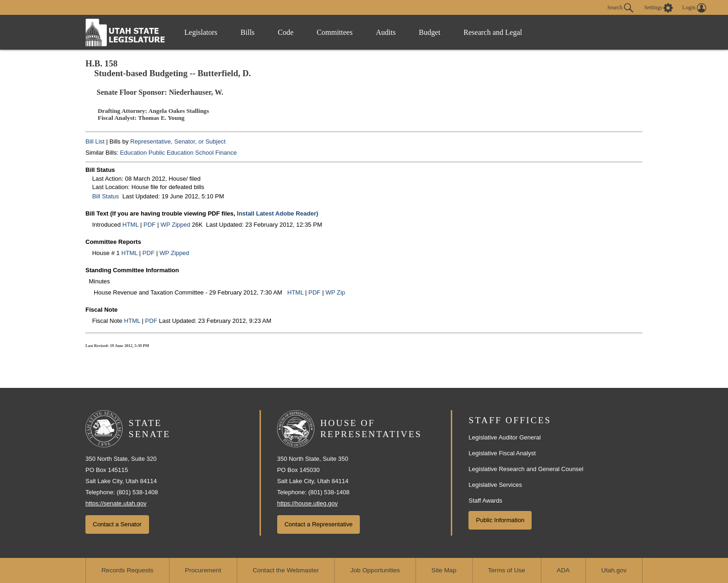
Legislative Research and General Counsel (526, 469)
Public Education (171, 153)
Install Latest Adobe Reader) (277, 213)
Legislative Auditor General (504, 437)
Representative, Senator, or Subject (178, 141)
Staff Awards (485, 501)
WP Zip (335, 292)
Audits (386, 32)
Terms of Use (507, 570)
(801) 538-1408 (137, 492)
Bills (247, 32)
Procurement (203, 570)
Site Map (444, 570)
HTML (131, 225)
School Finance (216, 153)
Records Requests (128, 570)
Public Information (500, 520)
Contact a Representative (319, 524)
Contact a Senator (117, 524)
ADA (563, 570)
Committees (335, 32)
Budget (429, 32)
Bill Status (105, 196)
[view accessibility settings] (659, 8)
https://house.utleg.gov (308, 503)
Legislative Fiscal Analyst (502, 453)
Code (286, 32)
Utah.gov (614, 570)
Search (620, 8)
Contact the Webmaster (286, 570)
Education (133, 153)
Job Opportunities (375, 570)
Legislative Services (495, 485)
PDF (149, 225)
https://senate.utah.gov (116, 503)
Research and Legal (493, 32)
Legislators (201, 32)
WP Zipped (175, 225)
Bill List (95, 141)
